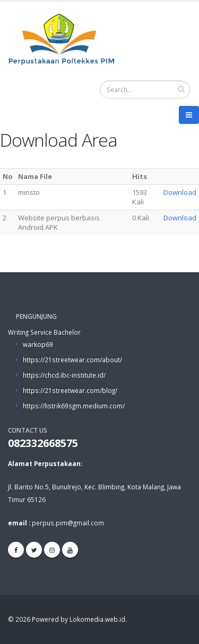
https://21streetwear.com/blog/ (70, 390)
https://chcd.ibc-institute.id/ (64, 375)
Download (180, 192)
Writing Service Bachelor (44, 332)
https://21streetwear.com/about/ (72, 360)
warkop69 (38, 344)
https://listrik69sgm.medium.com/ (74, 406)
